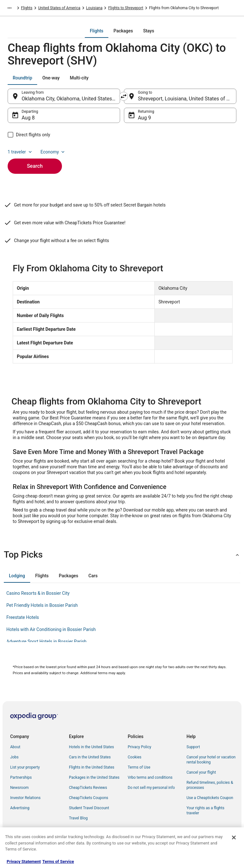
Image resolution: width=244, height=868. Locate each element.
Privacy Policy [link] (139, 747)
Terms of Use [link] (139, 767)
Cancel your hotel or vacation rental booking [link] (211, 760)
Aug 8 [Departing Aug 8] (28, 118)
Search (35, 166)
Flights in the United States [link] (92, 767)
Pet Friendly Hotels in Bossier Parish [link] (42, 605)
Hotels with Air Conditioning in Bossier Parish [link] (51, 629)
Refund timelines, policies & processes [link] (210, 785)
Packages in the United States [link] (94, 777)
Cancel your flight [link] (201, 772)
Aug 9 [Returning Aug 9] (144, 118)
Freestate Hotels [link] (23, 617)
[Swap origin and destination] (124, 96)
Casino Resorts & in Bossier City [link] (38, 593)
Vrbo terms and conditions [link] (150, 777)
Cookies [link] (135, 757)
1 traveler (20, 152)
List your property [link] (25, 767)
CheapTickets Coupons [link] (89, 798)
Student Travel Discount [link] (89, 808)
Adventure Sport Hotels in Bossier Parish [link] (46, 641)
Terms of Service (58, 861)
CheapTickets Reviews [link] (88, 788)
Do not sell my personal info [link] (151, 788)
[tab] (97, 31)
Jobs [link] (14, 757)
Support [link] (193, 747)
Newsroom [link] (19, 788)
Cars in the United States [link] (90, 757)
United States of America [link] (59, 8)
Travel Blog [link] (78, 818)
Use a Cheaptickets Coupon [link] (210, 798)
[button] (122, 555)
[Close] (234, 837)
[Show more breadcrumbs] (10, 8)
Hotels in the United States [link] (91, 747)
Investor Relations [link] (25, 798)
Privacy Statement (24, 861)
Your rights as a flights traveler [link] (205, 810)
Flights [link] (27, 8)
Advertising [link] (20, 808)
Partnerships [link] (21, 777)
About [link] (15, 747)
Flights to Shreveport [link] (125, 8)
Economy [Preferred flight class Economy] (53, 152)
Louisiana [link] (94, 8)
